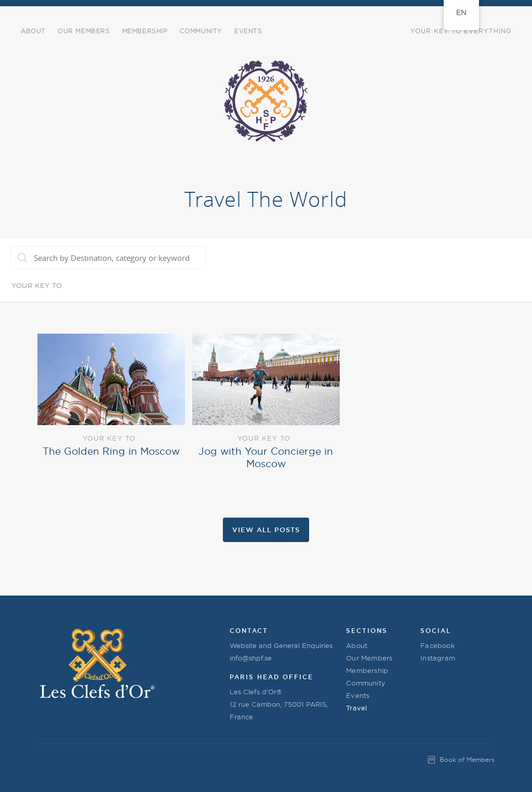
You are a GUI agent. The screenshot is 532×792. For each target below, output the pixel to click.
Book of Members (467, 760)
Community (366, 683)
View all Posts (266, 530)
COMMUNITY (201, 31)
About (33, 31)
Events (358, 695)
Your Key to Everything (461, 31)
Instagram (438, 658)
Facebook (437, 645)
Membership (145, 31)
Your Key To (37, 285)
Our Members (84, 31)
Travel (356, 708)
